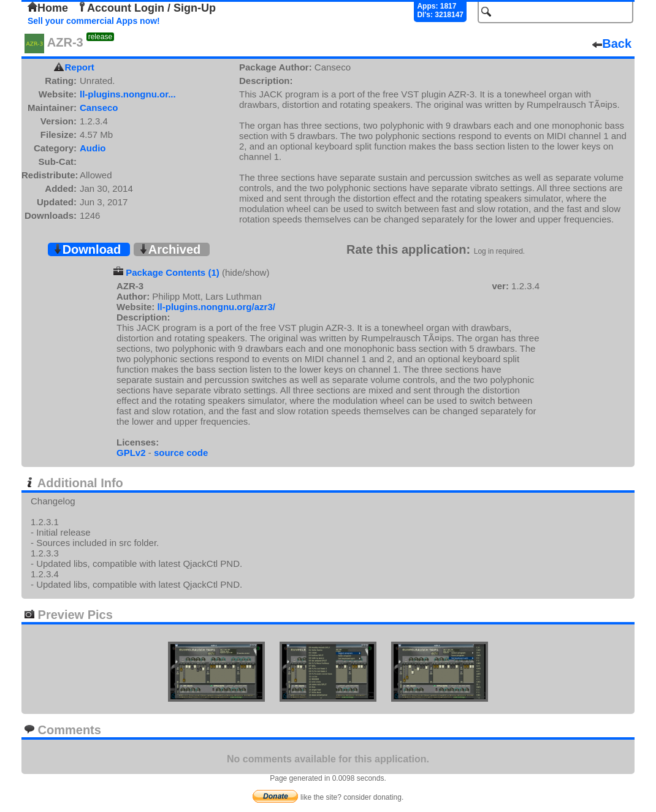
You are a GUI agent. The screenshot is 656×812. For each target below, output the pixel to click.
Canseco (99, 108)
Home (48, 8)
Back (612, 44)
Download (87, 249)
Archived (170, 249)
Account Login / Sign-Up (147, 8)
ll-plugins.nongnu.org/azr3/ (216, 307)
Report (80, 67)
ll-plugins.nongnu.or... (128, 94)
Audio (93, 148)
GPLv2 (131, 453)
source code (181, 453)
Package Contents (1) (173, 272)
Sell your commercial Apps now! (94, 21)
